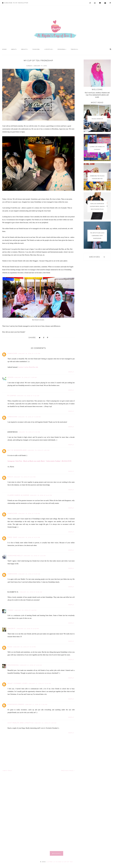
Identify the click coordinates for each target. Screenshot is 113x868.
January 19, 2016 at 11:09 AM (25, 377)
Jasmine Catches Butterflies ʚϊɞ (28, 367)
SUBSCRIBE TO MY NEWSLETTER (15, 3)
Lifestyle (49, 49)
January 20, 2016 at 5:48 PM (25, 610)
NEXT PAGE (7, 771)
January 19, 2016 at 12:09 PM (29, 417)
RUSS (10, 647)
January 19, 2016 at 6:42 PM (41, 495)
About (14, 49)
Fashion (36, 49)
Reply (71, 372)
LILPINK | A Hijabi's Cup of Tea (59, 862)
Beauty (25, 49)
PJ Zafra (12, 396)
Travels (75, 49)
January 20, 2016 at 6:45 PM (28, 629)
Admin (11, 377)
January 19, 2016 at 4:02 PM (39, 450)
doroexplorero (16, 704)
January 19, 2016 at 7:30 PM (29, 514)
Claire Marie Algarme (18, 495)
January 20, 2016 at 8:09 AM (29, 574)
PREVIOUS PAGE (68, 771)
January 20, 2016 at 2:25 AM (35, 556)
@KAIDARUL (57, 853)
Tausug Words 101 (97, 119)
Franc (11, 610)
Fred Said (12, 537)
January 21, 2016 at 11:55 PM (36, 705)
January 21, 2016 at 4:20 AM (31, 665)
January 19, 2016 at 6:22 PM (25, 477)
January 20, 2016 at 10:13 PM (24, 647)
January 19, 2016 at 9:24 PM (29, 537)
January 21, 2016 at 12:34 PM (40, 684)
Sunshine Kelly (15, 556)
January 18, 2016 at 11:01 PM (29, 354)
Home (4, 49)
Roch (10, 477)
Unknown (12, 353)
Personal (62, 49)
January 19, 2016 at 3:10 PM (29, 432)
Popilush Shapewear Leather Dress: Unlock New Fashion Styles (97, 206)
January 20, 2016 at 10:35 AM (31, 592)
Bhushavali (13, 665)
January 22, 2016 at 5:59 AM (45, 723)
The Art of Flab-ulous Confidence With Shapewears (97, 236)
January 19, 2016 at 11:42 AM (28, 396)
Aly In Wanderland (17, 450)
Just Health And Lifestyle (21, 723)
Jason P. (12, 628)
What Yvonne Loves (18, 683)
